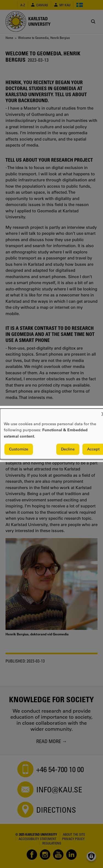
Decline (68, 449)
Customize (19, 449)
